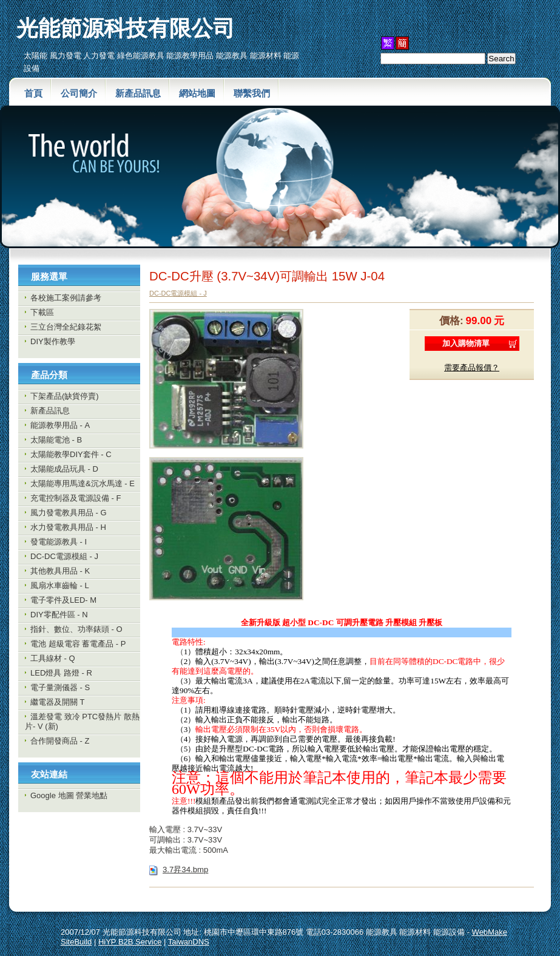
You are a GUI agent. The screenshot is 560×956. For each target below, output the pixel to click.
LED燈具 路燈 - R (61, 673)
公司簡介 (79, 93)
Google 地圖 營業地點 (69, 795)
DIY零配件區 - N (59, 615)
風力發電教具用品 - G (69, 513)
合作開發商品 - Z (60, 741)
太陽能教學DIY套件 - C (71, 454)
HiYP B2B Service (130, 942)
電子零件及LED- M (63, 600)
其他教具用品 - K (60, 571)
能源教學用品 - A (60, 425)
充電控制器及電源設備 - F (76, 498)
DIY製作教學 (53, 341)
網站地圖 (197, 93)
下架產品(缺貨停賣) (65, 396)
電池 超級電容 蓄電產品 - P (78, 644)
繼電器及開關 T (58, 702)
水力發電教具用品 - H (68, 527)
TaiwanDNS (189, 942)
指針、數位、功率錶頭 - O (76, 629)
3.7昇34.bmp (185, 870)
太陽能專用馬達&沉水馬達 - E (83, 483)
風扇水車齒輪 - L (60, 585)
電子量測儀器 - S (60, 687)
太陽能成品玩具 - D (64, 469)
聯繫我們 (252, 93)
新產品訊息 (138, 93)
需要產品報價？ (472, 368)
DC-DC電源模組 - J (64, 556)
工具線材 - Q (53, 658)
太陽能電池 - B (56, 440)
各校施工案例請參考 (66, 298)
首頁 (33, 93)
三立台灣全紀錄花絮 (66, 327)
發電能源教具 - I (59, 542)
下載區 (42, 312)
